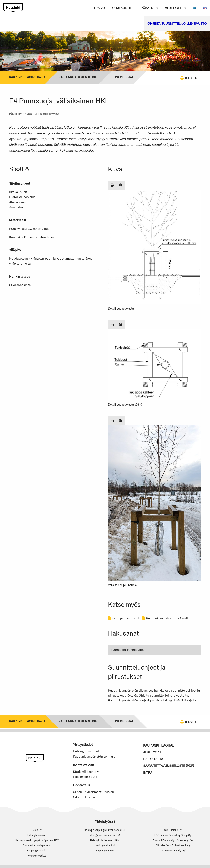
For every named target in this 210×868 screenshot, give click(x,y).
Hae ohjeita (153, 759)
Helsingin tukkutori (105, 845)
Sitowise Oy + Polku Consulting (173, 845)
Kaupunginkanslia (37, 850)
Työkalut (147, 8)
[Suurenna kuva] (121, 185)
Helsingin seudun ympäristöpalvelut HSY (37, 840)
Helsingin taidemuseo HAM (105, 840)
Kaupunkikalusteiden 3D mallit (166, 618)
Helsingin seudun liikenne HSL (105, 835)
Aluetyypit (174, 8)
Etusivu (98, 8)
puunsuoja (118, 650)
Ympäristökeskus (37, 856)
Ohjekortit (122, 8)
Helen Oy (37, 830)
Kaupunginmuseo (105, 850)
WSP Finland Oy (173, 830)
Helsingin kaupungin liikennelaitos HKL (105, 830)
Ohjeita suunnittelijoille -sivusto (177, 23)
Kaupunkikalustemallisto (79, 77)
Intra (148, 772)
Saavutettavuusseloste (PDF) (169, 766)
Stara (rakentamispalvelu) (37, 845)
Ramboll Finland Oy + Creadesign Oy (173, 840)
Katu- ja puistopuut (124, 618)
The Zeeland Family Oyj (173, 850)
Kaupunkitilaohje (158, 745)
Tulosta (188, 78)
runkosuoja (135, 650)
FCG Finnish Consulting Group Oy (173, 835)
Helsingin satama (37, 835)
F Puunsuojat (123, 77)
